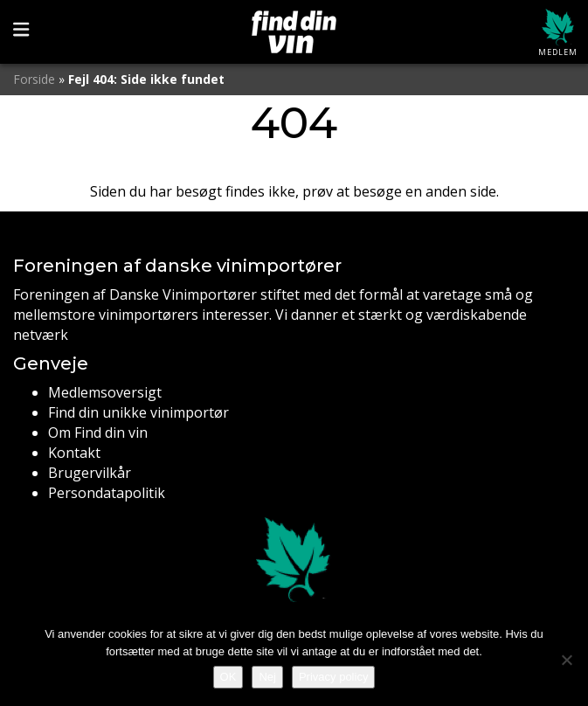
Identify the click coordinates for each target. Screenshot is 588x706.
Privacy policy (333, 677)
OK (228, 677)
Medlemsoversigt (105, 392)
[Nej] (566, 660)
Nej (267, 677)
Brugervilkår (90, 473)
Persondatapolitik (107, 493)
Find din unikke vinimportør (138, 412)
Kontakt (74, 453)
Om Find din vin (98, 433)
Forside (34, 79)
